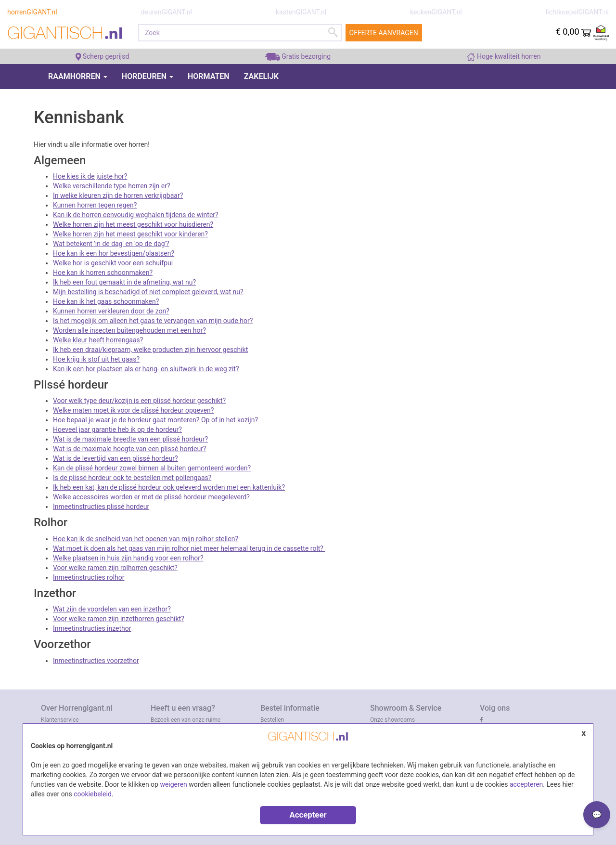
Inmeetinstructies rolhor (89, 577)
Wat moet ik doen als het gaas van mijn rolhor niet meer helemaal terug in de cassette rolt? (189, 548)
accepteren (526, 784)
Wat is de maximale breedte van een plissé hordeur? (130, 439)
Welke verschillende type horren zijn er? (112, 186)
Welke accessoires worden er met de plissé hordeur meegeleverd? (151, 497)
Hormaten (209, 76)
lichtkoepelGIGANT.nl (577, 12)
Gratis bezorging (298, 56)
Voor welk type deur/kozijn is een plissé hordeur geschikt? (139, 401)
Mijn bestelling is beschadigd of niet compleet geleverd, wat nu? (148, 292)
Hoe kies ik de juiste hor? (90, 176)
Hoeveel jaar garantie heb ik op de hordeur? (117, 429)
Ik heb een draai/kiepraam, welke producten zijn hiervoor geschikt (150, 350)
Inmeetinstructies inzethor (92, 628)
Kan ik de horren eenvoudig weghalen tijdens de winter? (136, 215)
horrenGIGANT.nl (32, 12)
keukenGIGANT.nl (436, 12)
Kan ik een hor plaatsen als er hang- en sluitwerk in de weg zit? (146, 369)
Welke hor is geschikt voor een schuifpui (113, 263)
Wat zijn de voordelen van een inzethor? (112, 609)
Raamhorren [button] (78, 76)
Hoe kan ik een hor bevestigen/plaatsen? (114, 253)
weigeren (173, 784)
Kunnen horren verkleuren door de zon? (111, 311)
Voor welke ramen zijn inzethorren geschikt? (119, 619)
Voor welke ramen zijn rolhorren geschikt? (115, 568)
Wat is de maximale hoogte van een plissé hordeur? (130, 449)
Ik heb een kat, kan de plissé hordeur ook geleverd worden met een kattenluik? (169, 487)
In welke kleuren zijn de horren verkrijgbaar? (118, 195)
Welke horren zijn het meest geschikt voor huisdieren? (133, 224)
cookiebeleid (93, 794)
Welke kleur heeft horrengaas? (98, 340)
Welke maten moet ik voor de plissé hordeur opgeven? (133, 410)
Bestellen (272, 720)
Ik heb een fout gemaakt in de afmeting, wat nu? (124, 282)
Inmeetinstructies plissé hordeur (101, 507)
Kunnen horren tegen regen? (95, 205)
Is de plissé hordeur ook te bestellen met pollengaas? (132, 478)
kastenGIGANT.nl (301, 12)
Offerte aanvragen (384, 33)
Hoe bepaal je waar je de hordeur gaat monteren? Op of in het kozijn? (155, 420)
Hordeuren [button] (148, 76)
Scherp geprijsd (103, 56)
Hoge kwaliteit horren (504, 56)
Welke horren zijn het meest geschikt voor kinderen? (130, 234)
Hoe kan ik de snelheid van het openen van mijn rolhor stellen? (146, 539)
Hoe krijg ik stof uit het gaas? (96, 359)
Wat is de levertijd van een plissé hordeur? (115, 458)
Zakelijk (261, 76)
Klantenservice (60, 720)
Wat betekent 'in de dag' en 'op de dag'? (111, 244)
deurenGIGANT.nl (167, 12)
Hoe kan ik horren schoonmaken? (103, 273)
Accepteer (308, 815)
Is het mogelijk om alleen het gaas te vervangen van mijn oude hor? (153, 321)
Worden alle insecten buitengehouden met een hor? (129, 330)
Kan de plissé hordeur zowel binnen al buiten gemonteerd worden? (152, 468)
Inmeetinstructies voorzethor (96, 661)
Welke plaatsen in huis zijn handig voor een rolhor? (128, 558)
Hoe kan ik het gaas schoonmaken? (106, 301)
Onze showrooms (392, 720)
